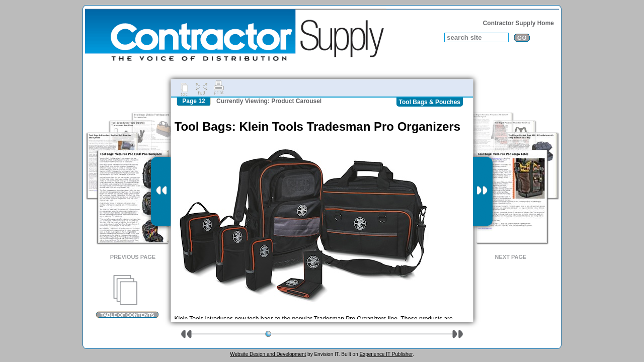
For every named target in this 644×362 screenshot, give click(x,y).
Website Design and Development (268, 354)
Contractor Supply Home (518, 23)
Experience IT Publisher (386, 354)
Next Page (511, 257)
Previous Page (133, 257)
